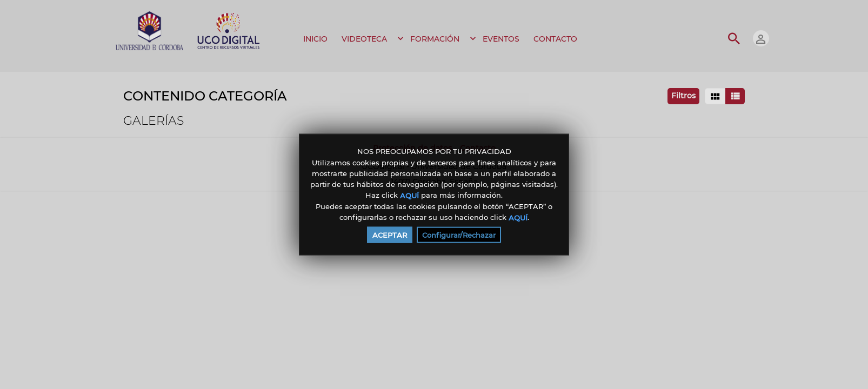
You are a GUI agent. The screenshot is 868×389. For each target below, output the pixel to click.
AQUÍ (409, 196)
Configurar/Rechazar (459, 234)
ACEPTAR (390, 234)
